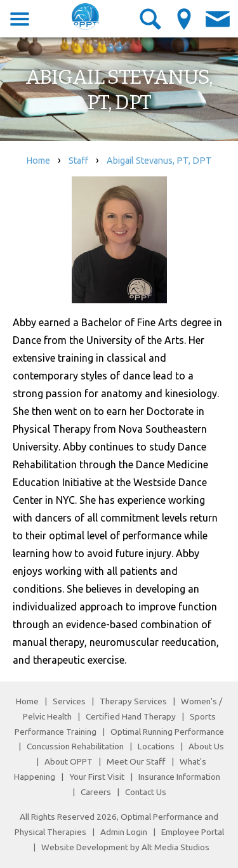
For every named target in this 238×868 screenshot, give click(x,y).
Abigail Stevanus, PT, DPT (159, 161)
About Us (206, 746)
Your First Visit (97, 777)
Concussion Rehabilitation (75, 746)
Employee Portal (193, 832)
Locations (156, 746)
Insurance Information (179, 777)
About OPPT (69, 761)
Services (69, 701)
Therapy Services (133, 701)
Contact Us (146, 792)
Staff (78, 161)
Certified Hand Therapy (131, 716)
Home (38, 161)
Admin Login (124, 832)
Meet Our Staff (136, 761)
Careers (96, 792)
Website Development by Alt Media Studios (125, 847)
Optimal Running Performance (167, 732)
